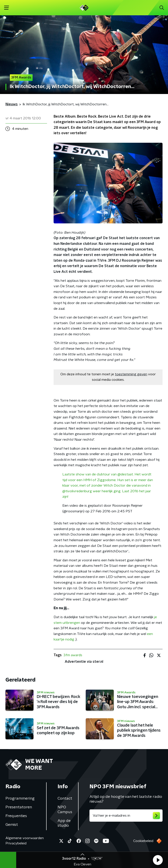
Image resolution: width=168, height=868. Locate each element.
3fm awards (73, 655)
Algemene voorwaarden (25, 838)
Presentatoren (19, 807)
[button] (158, 860)
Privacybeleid (16, 843)
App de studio (64, 823)
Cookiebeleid (143, 841)
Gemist (12, 825)
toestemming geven (131, 374)
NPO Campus (65, 810)
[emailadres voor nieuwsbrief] (126, 816)
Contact (65, 798)
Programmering (20, 798)
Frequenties (16, 816)
